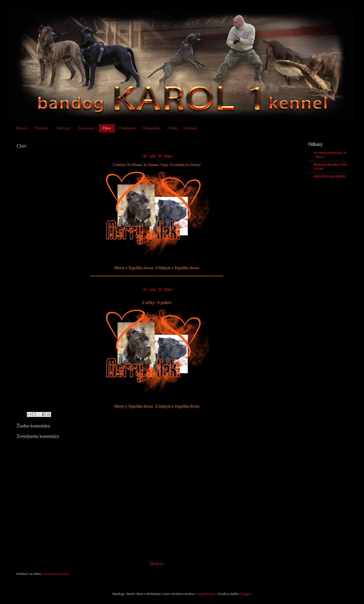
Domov (22, 128)
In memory (86, 128)
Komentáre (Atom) (56, 574)
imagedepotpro (206, 594)
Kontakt (191, 128)
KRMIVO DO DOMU (330, 176)
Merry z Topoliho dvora (134, 268)
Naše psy (63, 128)
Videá (173, 128)
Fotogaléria (152, 128)
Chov (107, 128)
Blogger (245, 594)
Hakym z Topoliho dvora (179, 268)
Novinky (42, 128)
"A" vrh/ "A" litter (157, 289)
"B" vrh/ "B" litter (157, 156)
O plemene (127, 128)
